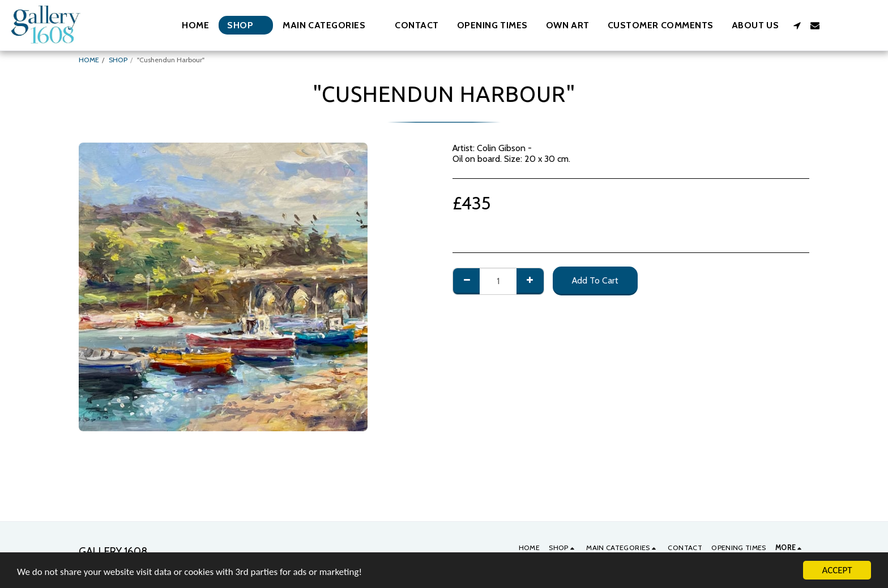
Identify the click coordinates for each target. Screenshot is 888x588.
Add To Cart (595, 280)
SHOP (118, 60)
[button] (330, 25)
